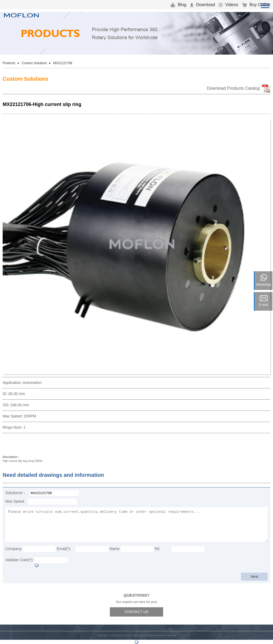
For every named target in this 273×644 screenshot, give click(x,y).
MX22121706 (63, 63)
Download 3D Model (25, 445)
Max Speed (15, 501)
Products (9, 63)
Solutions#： (16, 493)
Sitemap (172, 635)
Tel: (157, 549)
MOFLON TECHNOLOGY (130, 635)
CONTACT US (136, 612)
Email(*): (64, 549)
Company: (14, 549)
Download (203, 5)
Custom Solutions (34, 63)
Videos (228, 5)
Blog (178, 5)
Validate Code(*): (19, 560)
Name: (115, 549)
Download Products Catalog (233, 88)
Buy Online (256, 5)
